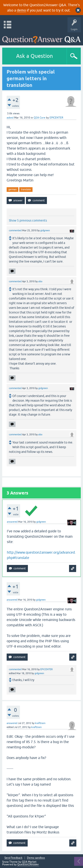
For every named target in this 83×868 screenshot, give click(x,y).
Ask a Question (35, 56)
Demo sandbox (36, 858)
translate (26, 189)
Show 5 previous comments (28, 220)
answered (12, 522)
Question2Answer (28, 864)
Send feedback (13, 858)
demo (21, 10)
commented (15, 230)
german (13, 189)
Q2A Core (40, 118)
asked (10, 118)
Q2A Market (29, 862)
